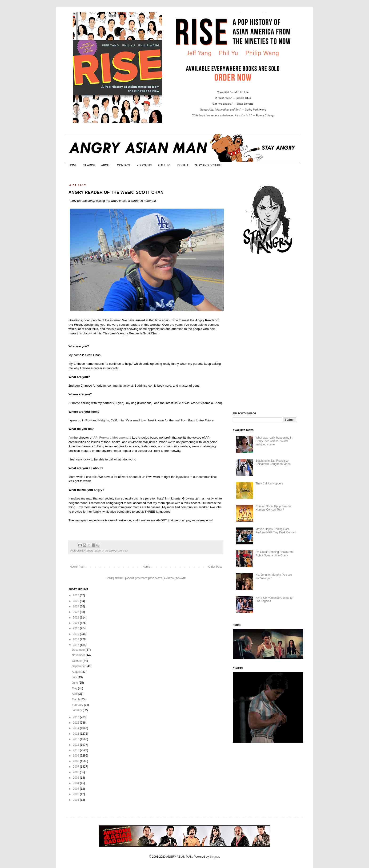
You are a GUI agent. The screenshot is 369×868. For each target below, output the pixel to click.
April (75, 694)
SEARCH (89, 165)
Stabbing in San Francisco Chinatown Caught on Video (273, 462)
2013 (76, 734)
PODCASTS (144, 165)
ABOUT (106, 165)
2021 (76, 623)
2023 (76, 612)
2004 (76, 783)
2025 (76, 601)
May (75, 688)
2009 (76, 756)
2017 (76, 645)
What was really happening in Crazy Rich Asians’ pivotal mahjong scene (274, 441)
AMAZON (169, 578)
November (79, 655)
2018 (76, 639)
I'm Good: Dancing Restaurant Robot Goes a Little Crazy (275, 554)
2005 (76, 778)
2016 (76, 717)
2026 (76, 595)
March (76, 699)
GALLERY (165, 165)
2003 (76, 789)
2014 (76, 728)
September (79, 666)
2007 (76, 767)
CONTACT (124, 165)
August (77, 672)
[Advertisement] (268, 333)
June (75, 683)
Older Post (215, 567)
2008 (76, 761)
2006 (76, 772)
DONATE (183, 165)
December (79, 650)
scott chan (122, 551)
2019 (76, 634)
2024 (76, 606)
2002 (76, 794)
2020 (76, 628)
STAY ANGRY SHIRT (208, 165)
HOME (73, 165)
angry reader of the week (101, 551)
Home (146, 567)
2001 (76, 800)
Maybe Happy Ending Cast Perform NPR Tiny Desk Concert (276, 531)
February (78, 705)
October (77, 661)
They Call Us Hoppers (269, 484)
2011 (76, 745)
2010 (76, 750)
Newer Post (77, 567)
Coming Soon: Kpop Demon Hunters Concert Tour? (273, 508)
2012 (76, 739)
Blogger (214, 857)
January (77, 710)
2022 (76, 618)
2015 (76, 723)
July (75, 677)
